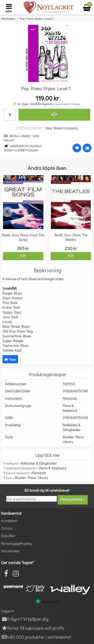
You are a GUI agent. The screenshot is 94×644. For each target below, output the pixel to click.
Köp (54, 114)
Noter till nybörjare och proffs (33, 628)
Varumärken (11, 551)
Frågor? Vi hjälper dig (25, 619)
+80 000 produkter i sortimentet (36, 637)
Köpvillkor (8, 536)
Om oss (7, 528)
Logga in (8, 611)
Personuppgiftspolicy (17, 543)
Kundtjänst (10, 521)
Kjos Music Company (62, 128)
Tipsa (10, 359)
